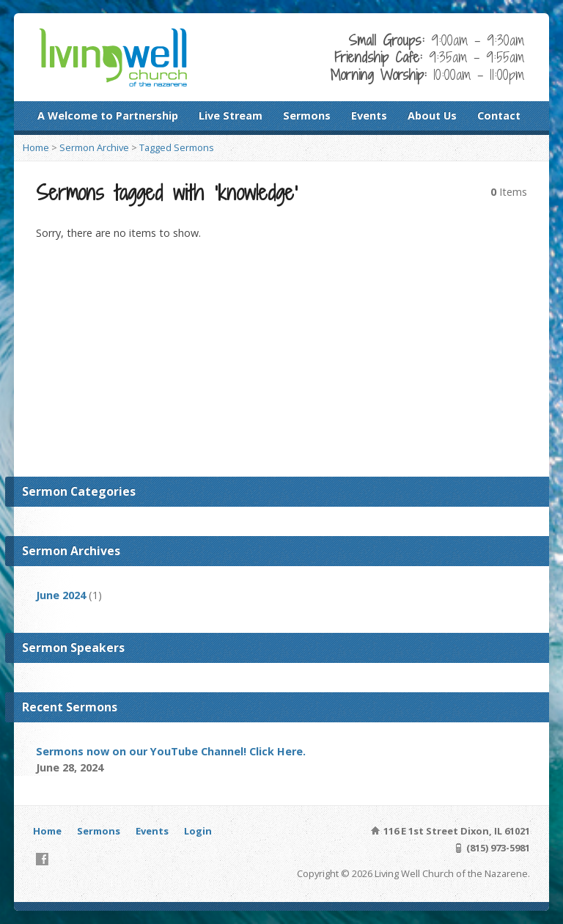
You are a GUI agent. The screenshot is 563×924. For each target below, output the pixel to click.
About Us (432, 115)
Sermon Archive (94, 147)
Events (369, 115)
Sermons (307, 115)
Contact (499, 115)
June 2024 (61, 595)
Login (198, 831)
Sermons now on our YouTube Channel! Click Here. (171, 751)
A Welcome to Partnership (108, 115)
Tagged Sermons (177, 147)
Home (36, 147)
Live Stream (231, 115)
